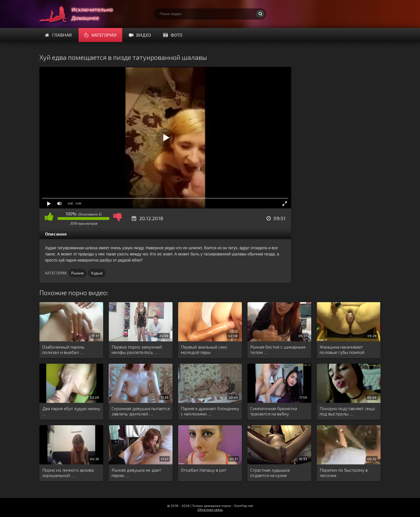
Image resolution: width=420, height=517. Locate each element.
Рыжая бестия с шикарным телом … (278, 349)
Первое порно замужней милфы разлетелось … (137, 349)
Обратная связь (210, 509)
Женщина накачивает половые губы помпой (342, 349)
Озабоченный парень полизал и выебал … (63, 349)
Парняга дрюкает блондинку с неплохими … (210, 411)
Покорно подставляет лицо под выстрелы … (347, 411)
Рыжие (78, 273)
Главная (58, 35)
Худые (97, 273)
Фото (173, 35)
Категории (100, 35)
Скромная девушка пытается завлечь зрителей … (141, 411)
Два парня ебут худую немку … (71, 411)
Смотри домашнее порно (81, 14)
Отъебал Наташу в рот (204, 470)
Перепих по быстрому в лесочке (344, 473)
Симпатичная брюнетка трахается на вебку (274, 411)
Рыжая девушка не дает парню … (136, 473)
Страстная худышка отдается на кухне (270, 473)
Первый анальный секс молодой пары (204, 349)
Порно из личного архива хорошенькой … (68, 473)
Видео (140, 35)
